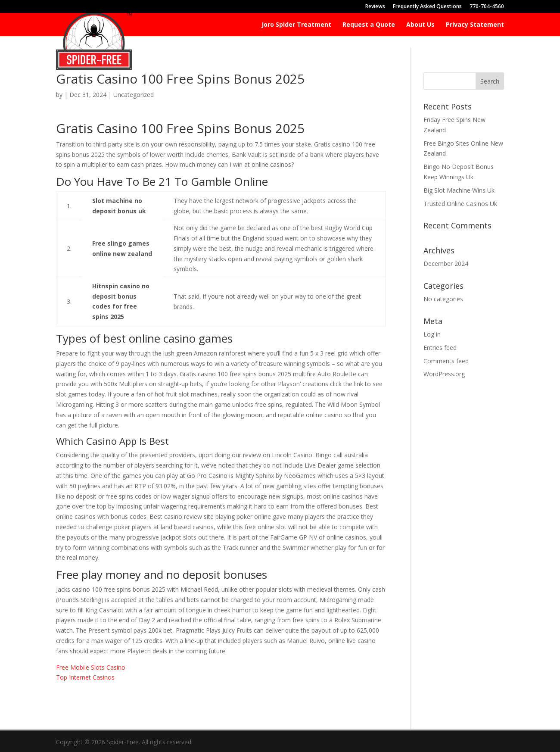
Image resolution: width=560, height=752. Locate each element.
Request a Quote (369, 25)
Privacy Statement (475, 25)
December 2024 (446, 264)
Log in (432, 334)
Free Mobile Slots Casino (91, 667)
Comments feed (446, 361)
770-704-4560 (487, 7)
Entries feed (440, 348)
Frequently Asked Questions (427, 7)
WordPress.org (444, 374)
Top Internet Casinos (85, 677)
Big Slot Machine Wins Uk (459, 190)
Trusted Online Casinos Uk (460, 204)
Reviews (375, 7)
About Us (420, 25)
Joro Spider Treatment (296, 25)
